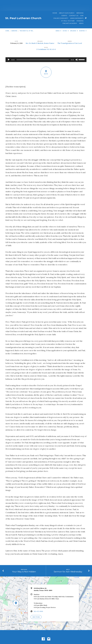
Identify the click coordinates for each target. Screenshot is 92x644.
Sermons (80, 2)
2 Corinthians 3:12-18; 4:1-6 (46, 39)
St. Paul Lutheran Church (23, 7)
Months (83, 20)
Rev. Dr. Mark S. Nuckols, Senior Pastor (40, 33)
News (81, 13)
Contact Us (74, 5)
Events (64, 5)
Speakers (74, 20)
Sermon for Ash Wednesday (68, 561)
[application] (46, 49)
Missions (80, 10)
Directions (36, 606)
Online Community (61, 8)
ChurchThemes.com (60, 636)
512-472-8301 (38, 601)
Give (82, 5)
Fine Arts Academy (70, 13)
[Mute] (77, 49)
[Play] (9, 49)
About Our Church (67, 2)
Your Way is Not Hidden (24, 561)
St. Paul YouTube (68, 10)
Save (46, 62)
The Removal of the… (27, 20)
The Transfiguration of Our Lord (70, 33)
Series (58, 20)
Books (66, 20)
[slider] (43, 49)
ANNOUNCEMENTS (77, 8)
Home (55, 2)
